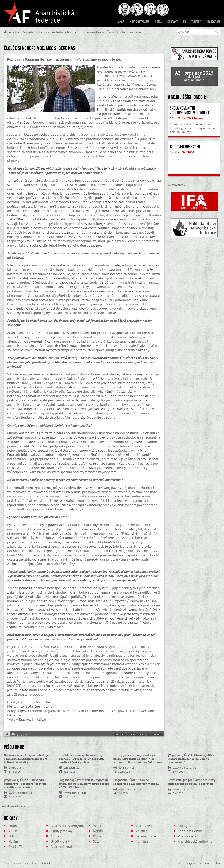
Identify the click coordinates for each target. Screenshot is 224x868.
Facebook (204, 863)
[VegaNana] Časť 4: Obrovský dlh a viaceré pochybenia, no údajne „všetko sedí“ (191, 759)
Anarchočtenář (61, 847)
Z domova (43, 32)
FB (185, 22)
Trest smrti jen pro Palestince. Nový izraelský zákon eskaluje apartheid (192, 782)
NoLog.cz (185, 826)
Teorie (120, 734)
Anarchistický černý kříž (67, 826)
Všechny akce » (176, 185)
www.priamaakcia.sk (184, 767)
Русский (135, 32)
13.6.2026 (15, 771)
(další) (69, 32)
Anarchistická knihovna (195, 841)
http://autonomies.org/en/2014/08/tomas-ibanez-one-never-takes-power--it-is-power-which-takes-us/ (82, 713)
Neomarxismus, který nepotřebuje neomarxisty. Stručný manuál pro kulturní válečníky (26, 759)
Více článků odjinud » (13, 806)
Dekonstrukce (146, 836)
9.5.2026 (123, 793)
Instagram (213, 22)
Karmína (142, 841)
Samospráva (136, 734)
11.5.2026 (69, 796)
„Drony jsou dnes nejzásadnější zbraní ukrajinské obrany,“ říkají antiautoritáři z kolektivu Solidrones (138, 759)
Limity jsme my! (62, 831)
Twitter (196, 22)
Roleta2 (141, 831)
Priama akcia (187, 836)
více (187, 132)
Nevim (13, 841)
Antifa (55, 836)
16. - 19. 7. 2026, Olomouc (187, 118)
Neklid (98, 831)
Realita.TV (16, 847)
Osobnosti (155, 734)
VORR (13, 831)
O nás (158, 22)
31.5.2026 (69, 771)
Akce (121, 22)
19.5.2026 (179, 771)
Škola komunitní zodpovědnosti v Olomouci (190, 110)
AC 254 (98, 826)
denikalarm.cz (17, 767)
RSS (179, 863)
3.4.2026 (178, 793)
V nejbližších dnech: (187, 97)
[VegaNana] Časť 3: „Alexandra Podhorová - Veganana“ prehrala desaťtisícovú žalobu (25, 784)
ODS (12, 836)
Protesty (57, 32)
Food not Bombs (190, 831)
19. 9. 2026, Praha (182, 152)
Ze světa (28, 32)
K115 (97, 836)
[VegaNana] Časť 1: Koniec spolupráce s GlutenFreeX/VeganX (136, 782)
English (122, 32)
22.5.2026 (124, 771)
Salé (96, 841)
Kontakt (172, 22)
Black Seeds (144, 826)
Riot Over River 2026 (185, 147)
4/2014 (40, 719)
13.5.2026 (15, 796)
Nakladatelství (140, 22)
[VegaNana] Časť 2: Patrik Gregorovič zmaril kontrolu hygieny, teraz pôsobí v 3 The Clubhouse (84, 784)
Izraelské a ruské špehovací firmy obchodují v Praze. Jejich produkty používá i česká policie (81, 759)
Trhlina (13, 826)
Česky (111, 32)
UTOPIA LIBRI (61, 841)
